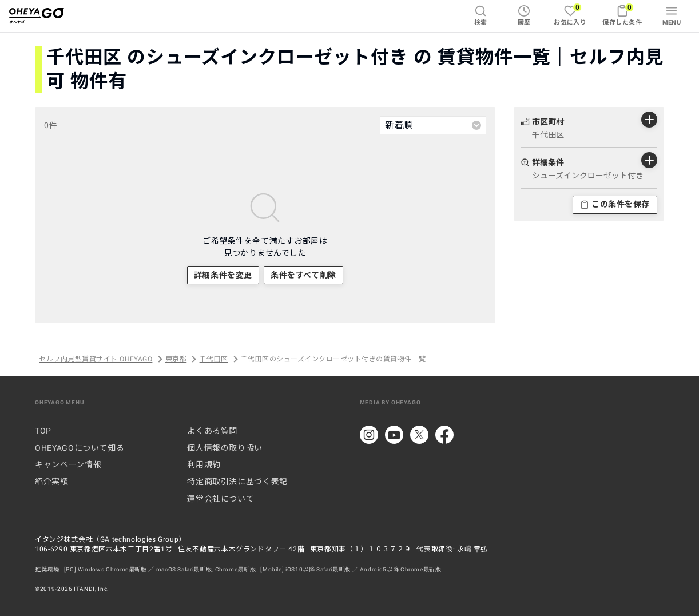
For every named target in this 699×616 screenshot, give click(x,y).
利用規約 (204, 464)
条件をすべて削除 (303, 275)
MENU (672, 15)
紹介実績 (52, 482)
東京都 (176, 359)
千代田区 (214, 359)
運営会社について (221, 499)
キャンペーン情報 (68, 464)
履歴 (524, 15)
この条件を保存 (615, 204)
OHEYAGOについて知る (80, 448)
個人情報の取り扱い (225, 448)
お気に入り (570, 15)
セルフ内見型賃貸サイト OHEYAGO (96, 359)
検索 (481, 15)
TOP (43, 431)
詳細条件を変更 (223, 275)
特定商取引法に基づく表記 (237, 482)
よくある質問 (212, 431)
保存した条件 (622, 15)
